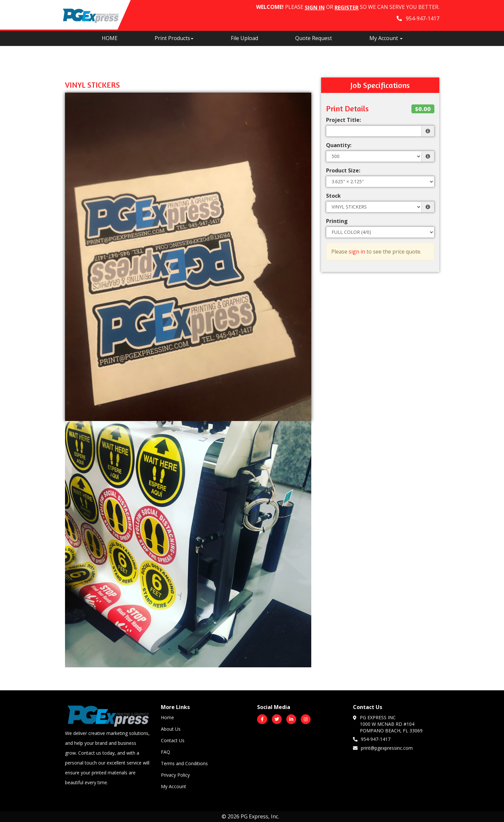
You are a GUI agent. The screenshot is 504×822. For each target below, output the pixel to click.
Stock (333, 196)
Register (347, 8)
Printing (337, 221)
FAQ (165, 752)
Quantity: (339, 145)
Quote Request (314, 38)
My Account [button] (386, 38)
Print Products (174, 38)
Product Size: (343, 170)
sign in (357, 252)
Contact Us (173, 740)
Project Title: (343, 120)
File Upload (244, 38)
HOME (110, 38)
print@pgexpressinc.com (383, 748)
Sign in (315, 8)
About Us (171, 729)
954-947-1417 (372, 739)
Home (167, 717)
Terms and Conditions (184, 763)
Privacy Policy (175, 775)
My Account (174, 786)
